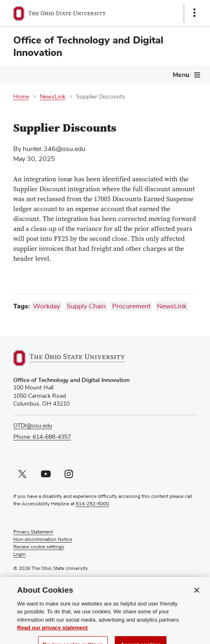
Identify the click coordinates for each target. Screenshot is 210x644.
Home (21, 97)
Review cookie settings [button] (39, 547)
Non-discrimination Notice (43, 540)
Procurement (131, 306)
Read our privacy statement (52, 634)
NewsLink (53, 97)
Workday (47, 306)
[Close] (197, 596)
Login (19, 555)
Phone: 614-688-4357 (42, 437)
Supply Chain (86, 306)
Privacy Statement (33, 532)
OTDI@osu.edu (33, 426)
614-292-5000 (92, 504)
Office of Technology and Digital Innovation (88, 46)
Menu (181, 75)
